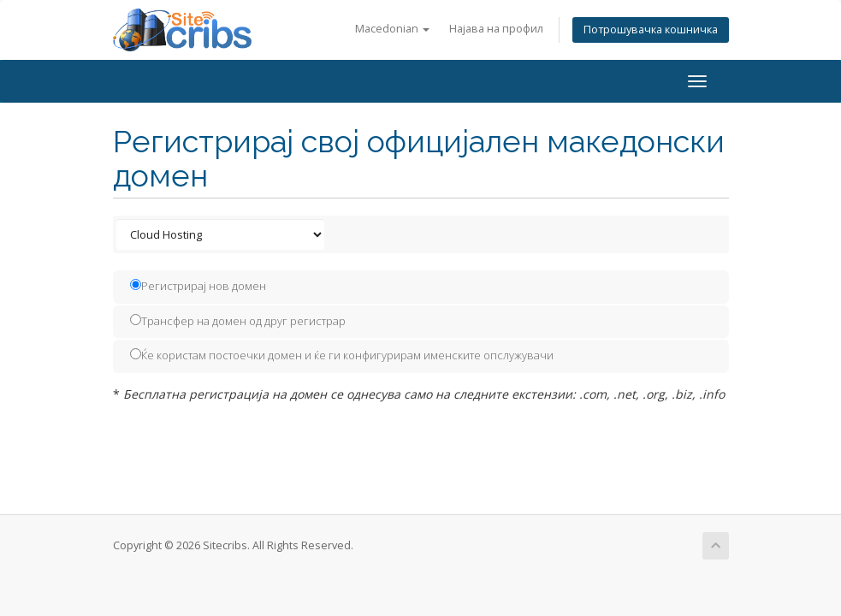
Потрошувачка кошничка (651, 30)
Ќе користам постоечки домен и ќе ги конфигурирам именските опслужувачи (342, 355)
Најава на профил (496, 29)
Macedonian (392, 29)
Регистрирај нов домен (198, 286)
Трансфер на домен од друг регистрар (238, 321)
